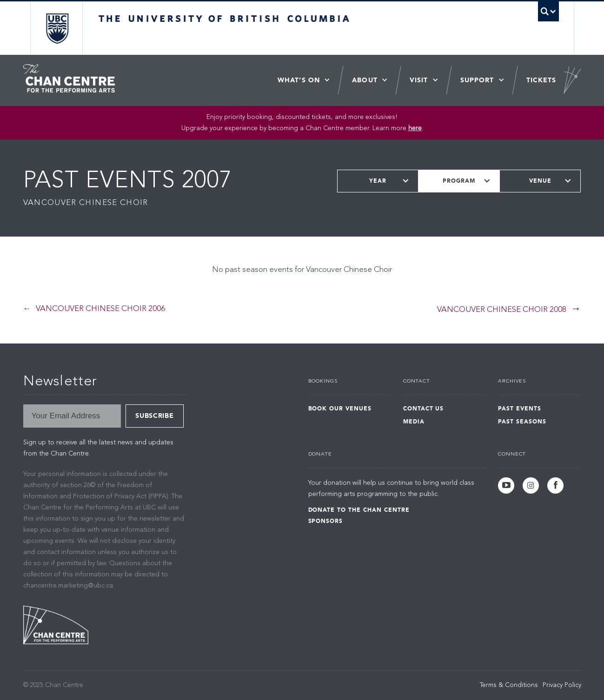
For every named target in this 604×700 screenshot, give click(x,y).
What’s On (299, 80)
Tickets (541, 80)
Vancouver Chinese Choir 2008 (502, 310)
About (365, 80)
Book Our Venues (340, 409)
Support (477, 80)
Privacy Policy (562, 685)
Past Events (520, 409)
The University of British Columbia (57, 28)
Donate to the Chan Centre (359, 510)
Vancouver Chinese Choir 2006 (100, 309)
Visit (419, 80)
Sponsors (326, 521)
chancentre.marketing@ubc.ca (68, 586)
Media (414, 422)
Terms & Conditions (509, 685)
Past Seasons (522, 422)
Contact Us (424, 409)
